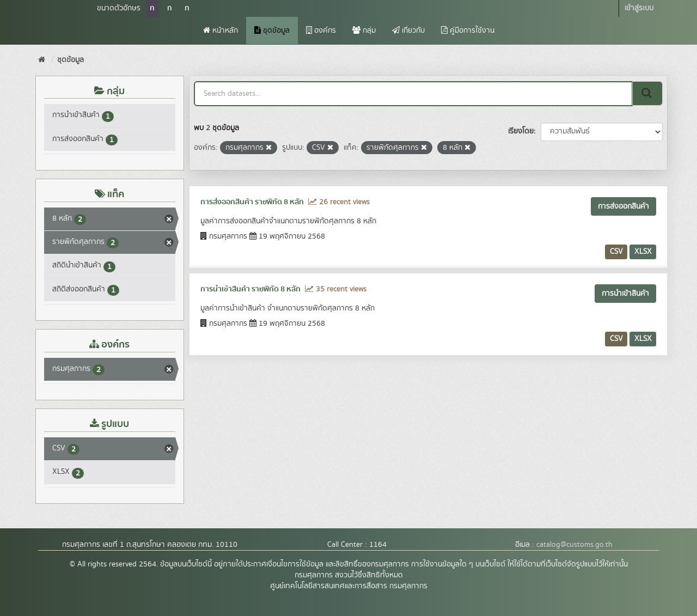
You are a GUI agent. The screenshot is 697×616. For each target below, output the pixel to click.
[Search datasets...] (414, 94)
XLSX (643, 252)
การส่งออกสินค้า (623, 206)
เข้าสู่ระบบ (639, 8)
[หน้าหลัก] (42, 60)
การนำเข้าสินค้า (625, 294)
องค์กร (321, 31)
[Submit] (647, 93)
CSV (616, 252)
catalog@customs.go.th (574, 545)
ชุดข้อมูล (272, 31)
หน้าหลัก (221, 31)
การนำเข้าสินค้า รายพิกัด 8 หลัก (250, 289)
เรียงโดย (521, 131)
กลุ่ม (364, 31)
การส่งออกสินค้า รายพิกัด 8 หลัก (252, 202)
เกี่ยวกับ (408, 31)
